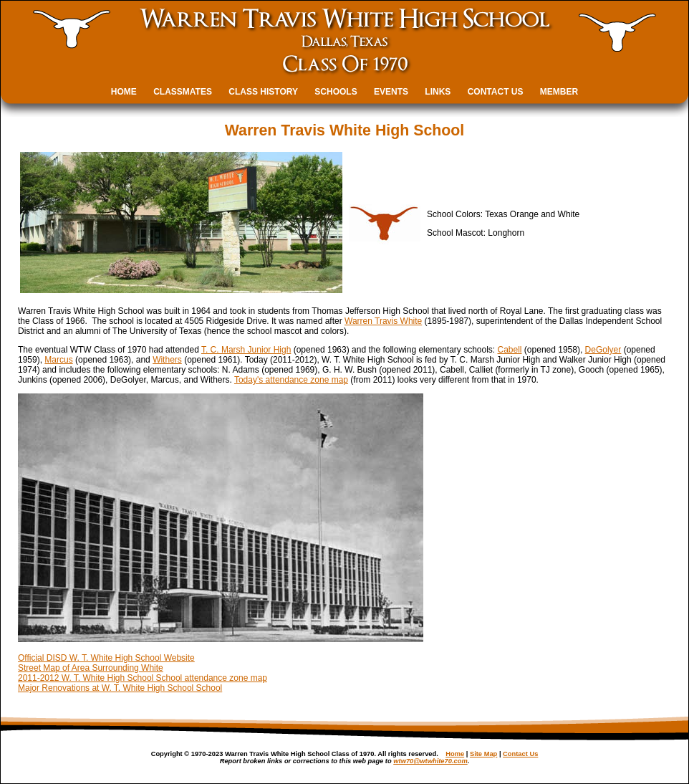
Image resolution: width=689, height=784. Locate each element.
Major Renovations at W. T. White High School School (120, 688)
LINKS (438, 92)
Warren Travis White (383, 321)
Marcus (58, 360)
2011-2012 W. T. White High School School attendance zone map (143, 678)
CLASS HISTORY (263, 92)
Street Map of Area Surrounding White (91, 668)
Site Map (483, 754)
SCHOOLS (336, 92)
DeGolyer (603, 350)
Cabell (510, 350)
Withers (167, 360)
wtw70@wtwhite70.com (430, 761)
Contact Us (520, 754)
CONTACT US (496, 92)
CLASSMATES (183, 92)
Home (455, 754)
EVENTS (391, 92)
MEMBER (559, 92)
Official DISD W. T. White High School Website (106, 658)
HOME (124, 92)
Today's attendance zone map (291, 380)
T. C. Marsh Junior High (246, 350)
